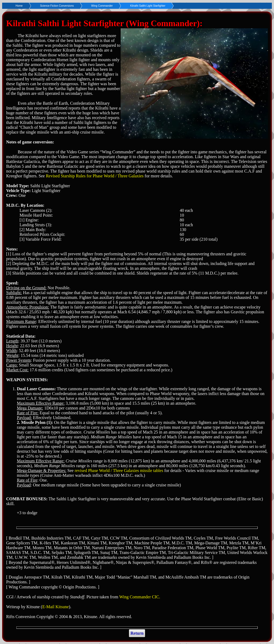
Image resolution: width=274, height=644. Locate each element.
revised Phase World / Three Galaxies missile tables (119, 471)
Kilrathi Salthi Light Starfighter (148, 6)
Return (137, 633)
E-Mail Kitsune (56, 607)
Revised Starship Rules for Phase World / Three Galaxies (95, 176)
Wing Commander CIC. (140, 597)
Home (19, 6)
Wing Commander (102, 6)
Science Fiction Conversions (57, 6)
